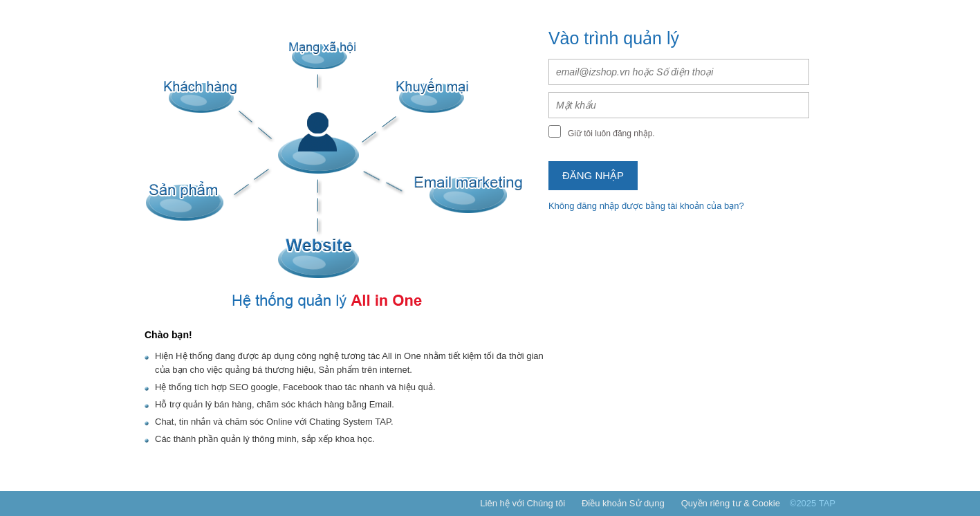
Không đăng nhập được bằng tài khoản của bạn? (646, 206)
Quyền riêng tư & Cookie (731, 503)
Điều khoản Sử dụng (623, 503)
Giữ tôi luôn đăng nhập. (611, 133)
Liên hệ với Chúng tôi (523, 503)
